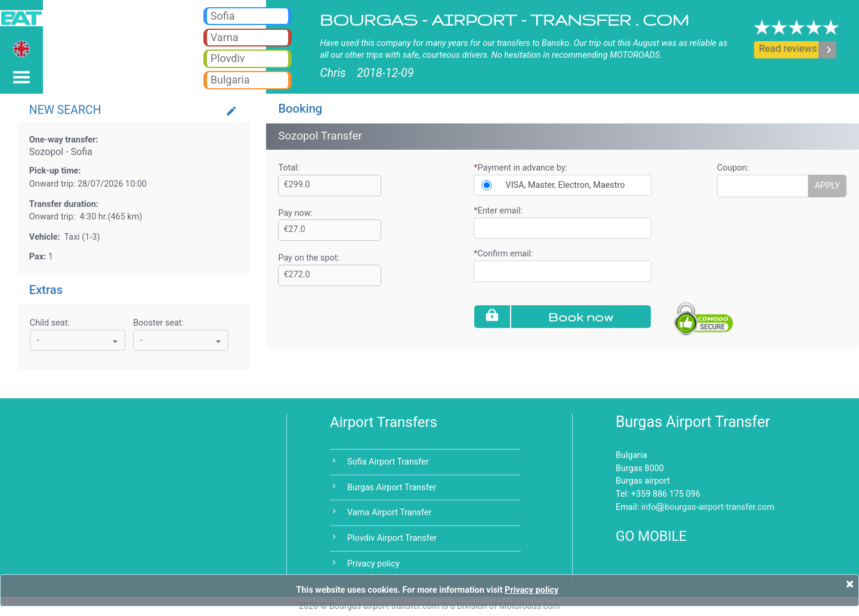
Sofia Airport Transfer (388, 462)
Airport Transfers (384, 422)
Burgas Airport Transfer (392, 487)
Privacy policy (373, 564)
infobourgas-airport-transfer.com (708, 507)
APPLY (827, 186)
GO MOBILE (651, 536)
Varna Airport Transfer (389, 513)
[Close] (850, 584)
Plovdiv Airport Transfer (392, 538)
